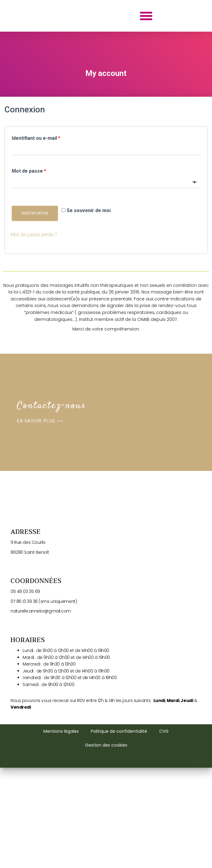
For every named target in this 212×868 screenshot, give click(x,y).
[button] (146, 66)
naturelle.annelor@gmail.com (41, 817)
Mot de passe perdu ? (34, 335)
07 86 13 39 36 (24, 808)
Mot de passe (29, 271)
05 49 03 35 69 (26, 798)
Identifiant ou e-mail (36, 238)
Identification (35, 313)
